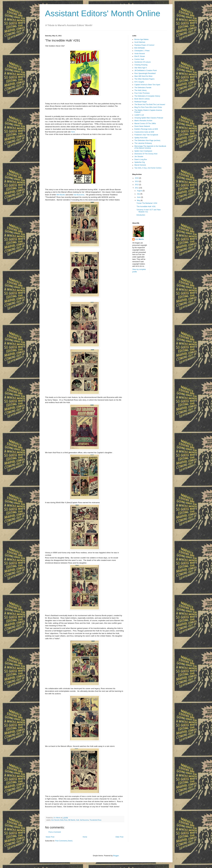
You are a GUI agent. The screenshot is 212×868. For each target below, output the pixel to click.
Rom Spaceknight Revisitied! (145, 73)
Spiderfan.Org (140, 162)
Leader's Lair (139, 115)
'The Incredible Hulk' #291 (146, 207)
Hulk (78, 820)
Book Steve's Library (142, 99)
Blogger (116, 856)
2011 (137, 188)
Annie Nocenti (140, 54)
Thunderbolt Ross (95, 820)
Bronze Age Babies (141, 39)
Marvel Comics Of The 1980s (145, 124)
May (139, 200)
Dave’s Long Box (141, 159)
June (139, 197)
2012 (137, 185)
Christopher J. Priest (142, 51)
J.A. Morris (139, 239)
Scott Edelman (140, 42)
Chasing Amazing (141, 65)
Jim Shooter (139, 157)
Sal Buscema (79, 195)
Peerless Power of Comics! (144, 45)
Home (85, 837)
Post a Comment (55, 832)
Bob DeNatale (140, 48)
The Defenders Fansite (143, 88)
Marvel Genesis (140, 165)
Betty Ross (64, 820)
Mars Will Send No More (143, 76)
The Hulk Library (141, 90)
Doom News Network (142, 126)
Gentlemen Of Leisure (143, 62)
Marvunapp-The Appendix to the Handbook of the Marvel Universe (150, 147)
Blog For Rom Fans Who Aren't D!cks (148, 107)
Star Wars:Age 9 (141, 68)
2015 (137, 178)
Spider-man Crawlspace (143, 151)
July (139, 194)
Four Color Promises (142, 93)
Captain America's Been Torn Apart (147, 85)
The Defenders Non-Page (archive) (147, 140)
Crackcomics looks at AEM (144, 132)
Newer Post (50, 837)
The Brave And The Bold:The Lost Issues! (150, 105)
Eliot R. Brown (140, 56)
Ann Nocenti (55, 820)
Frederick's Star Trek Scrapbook (146, 135)
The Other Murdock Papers (144, 79)
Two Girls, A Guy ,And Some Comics (148, 168)
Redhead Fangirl (141, 102)
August (140, 191)
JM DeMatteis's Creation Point (146, 71)
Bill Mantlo (61, 195)
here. (73, 132)
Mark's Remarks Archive (143, 121)
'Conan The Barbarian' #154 (147, 203)
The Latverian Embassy (143, 143)
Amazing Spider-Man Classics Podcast (149, 118)
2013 (137, 181)
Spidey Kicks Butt (141, 138)
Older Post (119, 837)
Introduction (141, 215)
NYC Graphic (139, 82)
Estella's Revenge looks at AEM (146, 129)
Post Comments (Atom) (64, 841)
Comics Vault (139, 59)
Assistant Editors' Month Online (103, 13)
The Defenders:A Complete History (147, 96)
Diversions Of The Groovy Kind (146, 154)
